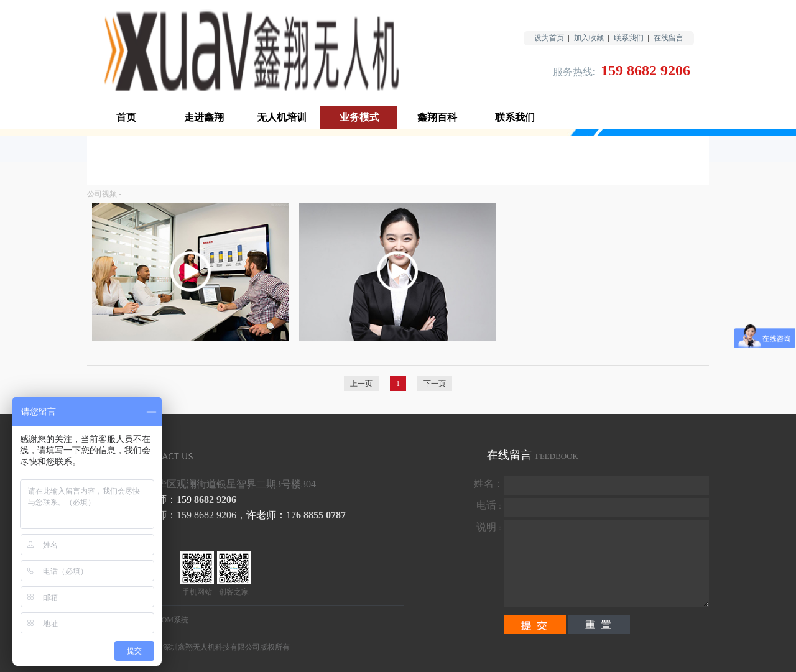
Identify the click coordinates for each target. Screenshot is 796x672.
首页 (126, 117)
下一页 (435, 384)
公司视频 (102, 194)
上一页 (361, 384)
